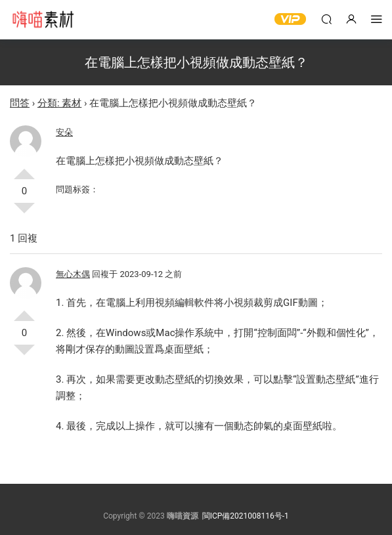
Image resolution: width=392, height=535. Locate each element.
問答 (20, 103)
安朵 (64, 132)
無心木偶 (73, 274)
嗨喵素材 (43, 20)
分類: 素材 (59, 103)
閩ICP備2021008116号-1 (246, 516)
